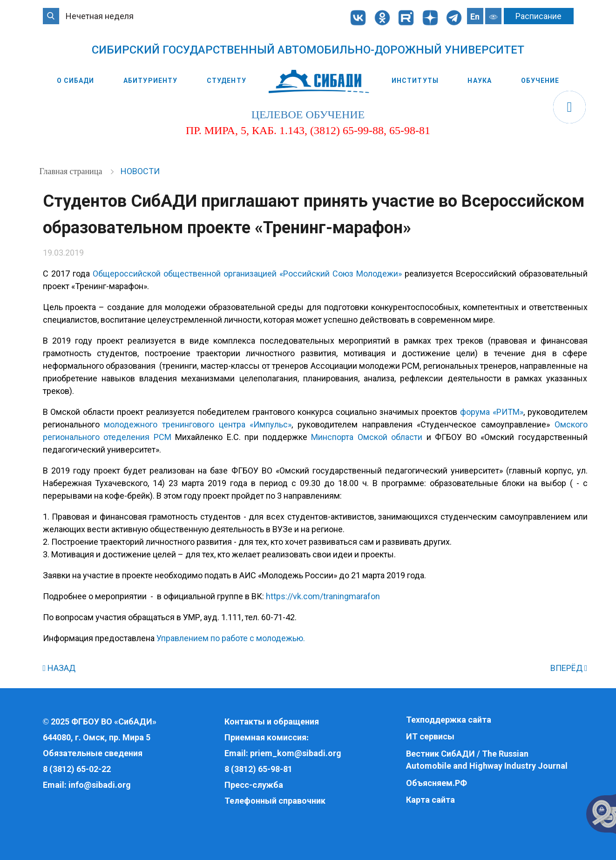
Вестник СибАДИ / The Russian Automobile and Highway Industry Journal (487, 760)
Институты (415, 81)
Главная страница (72, 171)
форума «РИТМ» (492, 412)
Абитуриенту (150, 81)
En (475, 17)
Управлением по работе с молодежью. (231, 638)
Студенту (227, 81)
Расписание (538, 16)
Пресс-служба (254, 785)
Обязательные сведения (93, 753)
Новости (140, 171)
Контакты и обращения (272, 721)
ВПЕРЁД (569, 668)
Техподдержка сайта (449, 720)
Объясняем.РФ (437, 783)
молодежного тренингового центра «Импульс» (198, 424)
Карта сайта (430, 800)
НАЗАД (59, 668)
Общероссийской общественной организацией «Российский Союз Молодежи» (247, 274)
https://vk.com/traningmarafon (323, 596)
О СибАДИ (76, 81)
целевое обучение (308, 115)
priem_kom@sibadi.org (296, 753)
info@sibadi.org (100, 785)
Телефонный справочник (275, 801)
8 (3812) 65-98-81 (258, 769)
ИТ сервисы (430, 736)
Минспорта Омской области (367, 437)
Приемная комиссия (265, 737)
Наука (480, 81)
